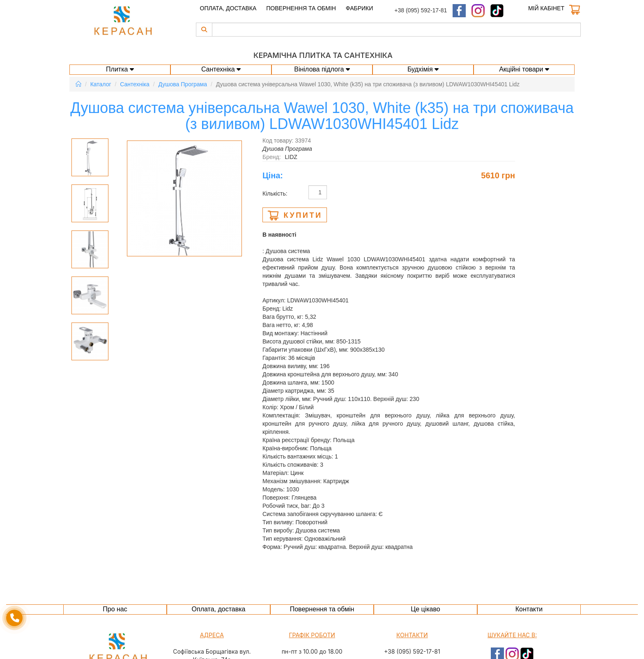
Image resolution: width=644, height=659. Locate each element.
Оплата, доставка (228, 8)
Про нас (115, 609)
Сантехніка (221, 69)
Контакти (529, 609)
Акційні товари (524, 69)
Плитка (120, 69)
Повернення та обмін (301, 8)
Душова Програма (183, 84)
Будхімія (423, 69)
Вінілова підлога (322, 69)
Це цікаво (425, 609)
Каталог (101, 84)
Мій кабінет (546, 8)
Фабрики (359, 8)
